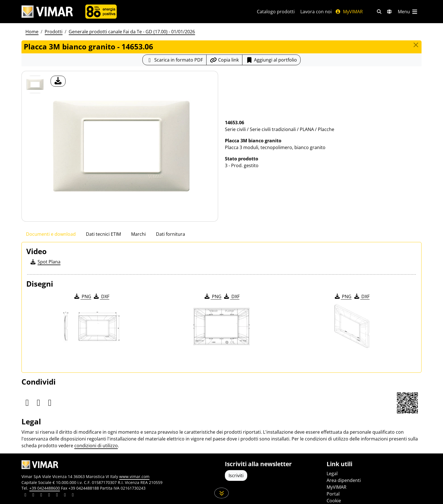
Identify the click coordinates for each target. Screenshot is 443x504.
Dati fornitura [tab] (171, 234)
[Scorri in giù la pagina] (222, 493)
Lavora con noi (316, 12)
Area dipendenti (344, 480)
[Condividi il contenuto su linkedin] (25, 496)
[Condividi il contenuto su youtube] (57, 496)
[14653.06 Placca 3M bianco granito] (35, 84)
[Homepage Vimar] (47, 12)
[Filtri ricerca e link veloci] (379, 12)
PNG (82, 296)
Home (32, 32)
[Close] (416, 45)
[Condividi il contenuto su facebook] (33, 496)
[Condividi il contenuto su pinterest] (41, 496)
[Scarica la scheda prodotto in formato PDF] (174, 60)
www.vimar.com (134, 476)
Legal (332, 474)
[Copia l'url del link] (224, 60)
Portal (333, 494)
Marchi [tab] (138, 234)
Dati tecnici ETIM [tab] (103, 234)
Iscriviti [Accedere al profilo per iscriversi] (236, 475)
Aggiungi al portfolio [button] (271, 60)
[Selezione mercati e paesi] (389, 12)
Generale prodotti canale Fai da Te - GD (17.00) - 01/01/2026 (132, 32)
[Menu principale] (408, 12)
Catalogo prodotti (276, 12)
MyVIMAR (349, 12)
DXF (101, 296)
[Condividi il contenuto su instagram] (49, 496)
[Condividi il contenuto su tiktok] (73, 496)
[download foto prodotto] (58, 81)
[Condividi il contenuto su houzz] (65, 496)
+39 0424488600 (45, 488)
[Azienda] (101, 12)
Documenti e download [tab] (51, 234)
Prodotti (54, 32)
